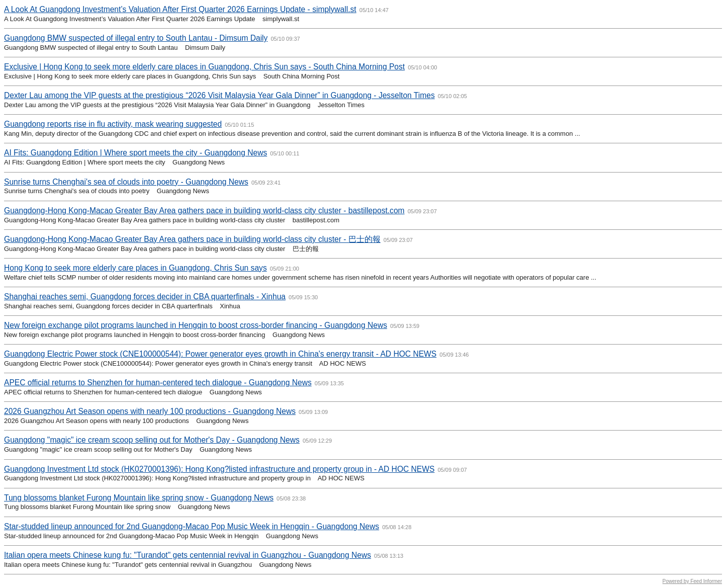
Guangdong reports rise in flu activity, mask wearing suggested (113, 124)
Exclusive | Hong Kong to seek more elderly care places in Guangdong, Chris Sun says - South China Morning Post (204, 67)
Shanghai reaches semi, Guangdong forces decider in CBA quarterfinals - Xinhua (145, 297)
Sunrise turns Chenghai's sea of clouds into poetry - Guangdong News (126, 182)
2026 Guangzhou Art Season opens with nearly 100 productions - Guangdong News (150, 411)
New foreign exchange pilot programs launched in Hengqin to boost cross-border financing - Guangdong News (196, 325)
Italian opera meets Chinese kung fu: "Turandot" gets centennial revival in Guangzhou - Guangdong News (188, 555)
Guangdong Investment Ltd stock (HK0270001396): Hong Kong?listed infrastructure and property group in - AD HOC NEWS (219, 469)
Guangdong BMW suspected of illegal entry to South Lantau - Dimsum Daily (136, 38)
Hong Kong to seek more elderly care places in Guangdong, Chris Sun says (135, 268)
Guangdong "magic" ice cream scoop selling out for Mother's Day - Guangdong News (152, 440)
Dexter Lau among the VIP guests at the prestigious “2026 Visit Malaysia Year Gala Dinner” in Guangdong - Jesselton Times (219, 95)
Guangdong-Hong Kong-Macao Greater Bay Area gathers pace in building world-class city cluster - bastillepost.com (204, 211)
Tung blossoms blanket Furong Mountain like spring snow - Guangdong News (139, 498)
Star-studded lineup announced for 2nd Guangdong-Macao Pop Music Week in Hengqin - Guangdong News (192, 526)
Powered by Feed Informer (692, 581)
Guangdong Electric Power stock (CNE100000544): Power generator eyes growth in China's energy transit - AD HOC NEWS (220, 354)
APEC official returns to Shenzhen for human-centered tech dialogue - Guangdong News (158, 383)
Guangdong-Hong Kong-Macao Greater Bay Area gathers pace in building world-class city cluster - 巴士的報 (192, 239)
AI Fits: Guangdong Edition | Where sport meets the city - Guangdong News (135, 153)
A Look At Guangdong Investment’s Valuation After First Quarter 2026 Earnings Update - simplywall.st (180, 9)
